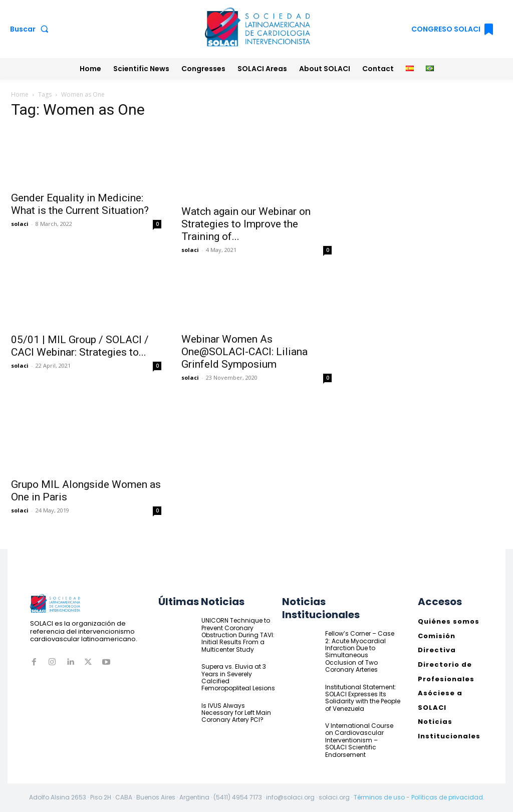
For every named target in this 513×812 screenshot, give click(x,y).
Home (20, 94)
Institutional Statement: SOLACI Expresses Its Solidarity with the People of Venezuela (363, 698)
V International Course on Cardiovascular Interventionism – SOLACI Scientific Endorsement (359, 740)
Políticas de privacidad (447, 797)
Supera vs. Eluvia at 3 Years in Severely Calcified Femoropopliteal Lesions (238, 677)
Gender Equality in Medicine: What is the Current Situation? (80, 204)
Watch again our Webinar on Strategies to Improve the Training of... (246, 224)
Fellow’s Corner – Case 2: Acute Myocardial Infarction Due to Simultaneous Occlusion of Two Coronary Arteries (360, 651)
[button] (31, 29)
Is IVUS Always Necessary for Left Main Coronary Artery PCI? (236, 713)
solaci (20, 224)
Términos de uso (379, 797)
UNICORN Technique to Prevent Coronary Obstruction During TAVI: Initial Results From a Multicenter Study (238, 635)
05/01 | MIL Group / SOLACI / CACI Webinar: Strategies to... (80, 346)
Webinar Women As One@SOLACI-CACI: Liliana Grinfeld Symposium (244, 352)
